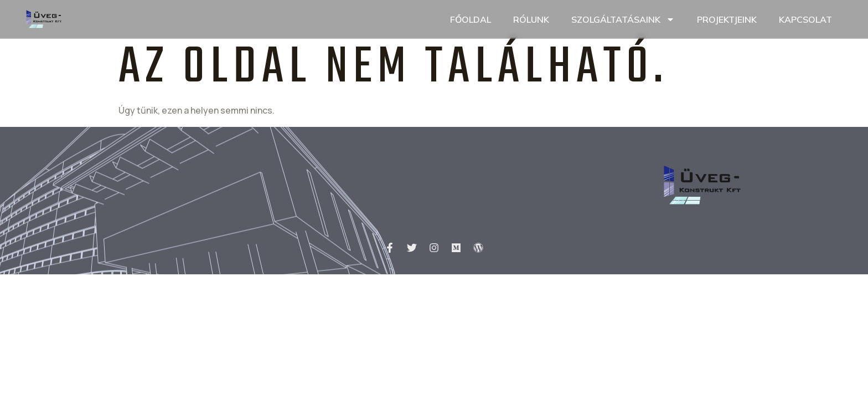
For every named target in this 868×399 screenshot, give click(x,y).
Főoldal (471, 19)
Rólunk (531, 19)
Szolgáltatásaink (623, 19)
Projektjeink (727, 19)
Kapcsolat (805, 19)
